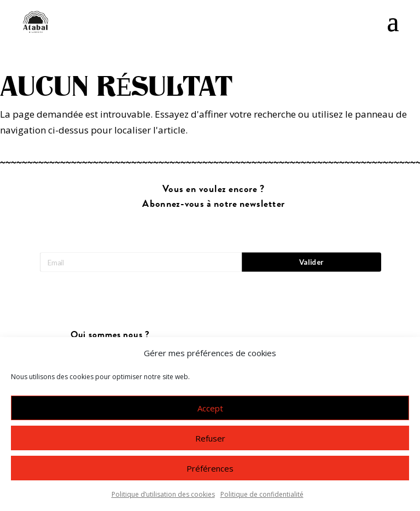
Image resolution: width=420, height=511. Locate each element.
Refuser (210, 438)
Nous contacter (110, 333)
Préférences (210, 468)
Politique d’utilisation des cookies (163, 494)
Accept (210, 408)
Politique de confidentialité (262, 494)
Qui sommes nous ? (110, 310)
